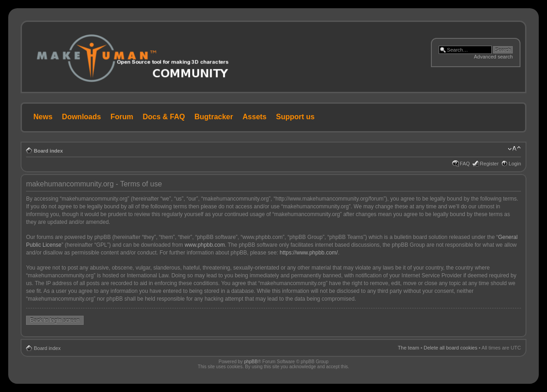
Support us (295, 117)
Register (489, 164)
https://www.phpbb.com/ (309, 253)
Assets (255, 117)
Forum (122, 117)
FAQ (465, 164)
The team (409, 348)
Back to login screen (55, 320)
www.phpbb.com (205, 245)
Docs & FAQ (164, 117)
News (43, 117)
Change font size (514, 149)
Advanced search (493, 57)
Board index (48, 151)
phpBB (251, 362)
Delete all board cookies (450, 348)
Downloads (82, 117)
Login (515, 164)
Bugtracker (214, 117)
